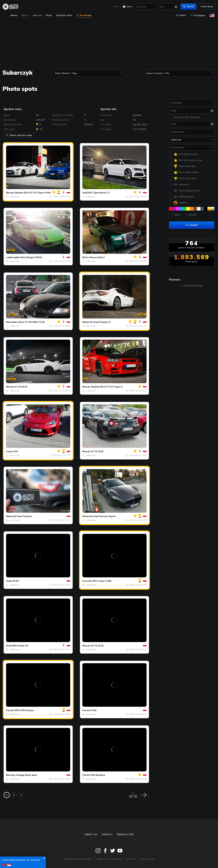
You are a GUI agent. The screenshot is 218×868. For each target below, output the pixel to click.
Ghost (101, 257)
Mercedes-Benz (15, 322)
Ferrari (10, 710)
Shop (49, 15)
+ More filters (205, 7)
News (115, 7)
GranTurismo (24, 516)
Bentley (11, 775)
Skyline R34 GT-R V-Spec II (107, 387)
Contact (107, 835)
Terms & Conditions (109, 859)
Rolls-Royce (90, 257)
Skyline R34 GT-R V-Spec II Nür (33, 193)
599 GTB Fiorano (24, 710)
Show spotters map (19, 135)
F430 (93, 710)
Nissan (10, 193)
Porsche (87, 581)
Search (187, 7)
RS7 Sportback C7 (99, 193)
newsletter (125, 835)
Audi (85, 193)
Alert (181, 15)
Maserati (88, 322)
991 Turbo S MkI (102, 581)
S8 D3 (16, 581)
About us (91, 835)
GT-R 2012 (21, 387)
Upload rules (64, 15)
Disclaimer (148, 859)
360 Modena (98, 775)
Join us (37, 15)
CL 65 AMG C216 (35, 322)
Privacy (131, 859)
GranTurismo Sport (104, 516)
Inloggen (198, 15)
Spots (128, 7)
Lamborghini (13, 257)
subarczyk (15, 197)
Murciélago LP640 (31, 257)
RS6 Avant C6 (20, 646)
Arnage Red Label (27, 775)
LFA (16, 451)
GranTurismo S (102, 322)
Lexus (10, 451)
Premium (84, 15)
